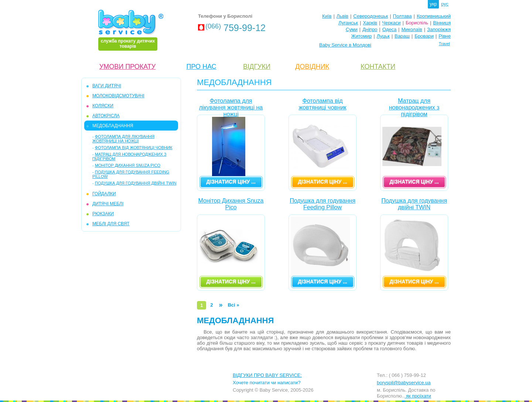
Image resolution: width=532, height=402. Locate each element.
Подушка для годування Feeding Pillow (323, 204)
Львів (342, 16)
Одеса (389, 29)
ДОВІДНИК (312, 67)
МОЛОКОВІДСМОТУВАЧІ (118, 96)
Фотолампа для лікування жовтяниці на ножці (123, 139)
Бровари (424, 36)
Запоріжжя (439, 29)
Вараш (402, 36)
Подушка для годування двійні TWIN (136, 183)
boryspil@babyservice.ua (404, 383)
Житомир (361, 36)
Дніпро (370, 29)
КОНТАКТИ (378, 67)
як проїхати (418, 396)
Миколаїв (412, 29)
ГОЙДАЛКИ (104, 194)
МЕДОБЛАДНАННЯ (113, 126)
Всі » (233, 305)
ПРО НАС (201, 67)
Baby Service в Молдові (345, 45)
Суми (352, 29)
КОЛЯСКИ (103, 106)
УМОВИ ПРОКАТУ (127, 67)
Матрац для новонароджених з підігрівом (414, 106)
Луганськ (348, 23)
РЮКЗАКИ (103, 214)
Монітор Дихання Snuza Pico (128, 165)
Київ (327, 16)
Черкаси (391, 23)
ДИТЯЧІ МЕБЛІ (108, 204)
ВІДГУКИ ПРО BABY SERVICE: (267, 375)
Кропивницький (434, 16)
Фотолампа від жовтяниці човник (134, 148)
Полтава (403, 16)
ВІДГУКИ (257, 67)
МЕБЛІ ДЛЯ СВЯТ (111, 224)
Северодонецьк (371, 16)
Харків (370, 23)
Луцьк (383, 36)
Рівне (445, 36)
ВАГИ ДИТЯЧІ (107, 86)
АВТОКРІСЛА (106, 116)
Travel (444, 44)
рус (445, 4)
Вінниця (442, 23)
